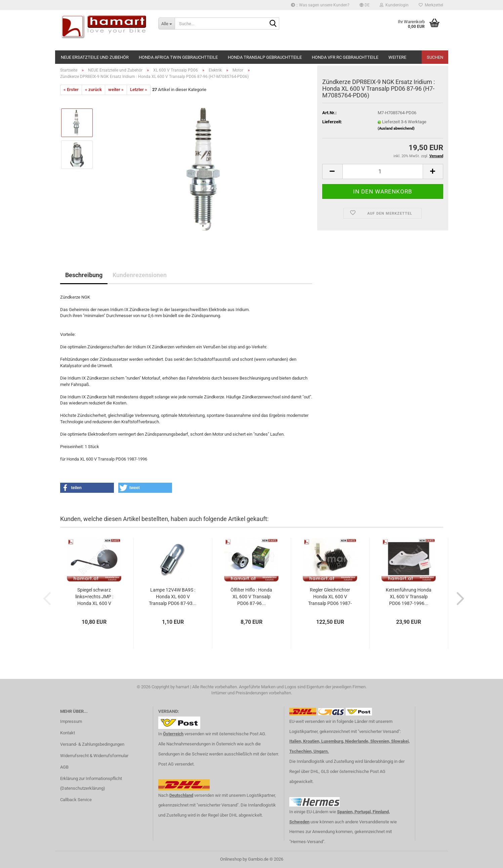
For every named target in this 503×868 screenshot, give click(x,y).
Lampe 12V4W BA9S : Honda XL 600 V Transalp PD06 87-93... (173, 597)
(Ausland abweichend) (396, 128)
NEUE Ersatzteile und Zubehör (95, 57)
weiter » (116, 90)
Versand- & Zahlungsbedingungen (92, 744)
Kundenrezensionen (140, 275)
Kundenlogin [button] (394, 5)
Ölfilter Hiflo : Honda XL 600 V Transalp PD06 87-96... (251, 597)
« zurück (93, 90)
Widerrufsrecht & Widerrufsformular (94, 756)
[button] (365, 5)
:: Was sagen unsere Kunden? (320, 5)
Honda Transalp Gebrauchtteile (265, 57)
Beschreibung (84, 275)
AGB (64, 767)
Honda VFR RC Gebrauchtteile (345, 57)
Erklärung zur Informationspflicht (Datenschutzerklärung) (91, 784)
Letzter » (139, 90)
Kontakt (68, 733)
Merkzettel (431, 5)
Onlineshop (231, 859)
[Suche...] (166, 24)
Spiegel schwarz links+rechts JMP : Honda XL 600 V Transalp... (94, 597)
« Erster (71, 90)
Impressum (71, 721)
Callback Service (76, 800)
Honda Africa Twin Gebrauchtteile (178, 57)
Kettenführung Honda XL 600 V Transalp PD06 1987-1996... (409, 597)
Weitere (397, 57)
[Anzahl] (383, 171)
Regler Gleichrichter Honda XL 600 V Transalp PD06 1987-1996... (330, 597)
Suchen (435, 57)
